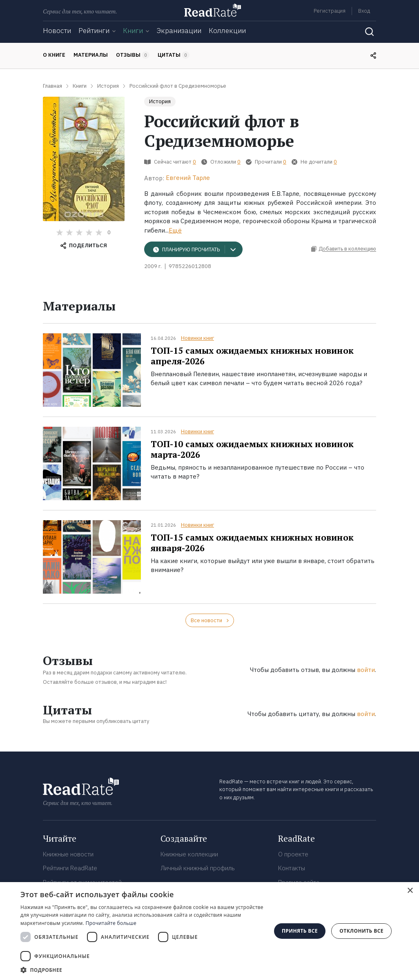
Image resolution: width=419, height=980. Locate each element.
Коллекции (227, 31)
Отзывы (133, 55)
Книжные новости (68, 854)
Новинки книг (197, 338)
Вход (364, 11)
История (160, 101)
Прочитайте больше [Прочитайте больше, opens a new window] (111, 923)
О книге (54, 55)
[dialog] (209, 931)
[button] (142, 970)
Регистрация (330, 11)
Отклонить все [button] (361, 931)
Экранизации (179, 31)
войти (366, 670)
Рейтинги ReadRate (70, 868)
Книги (133, 31)
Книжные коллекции (189, 854)
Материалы (91, 55)
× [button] (410, 891)
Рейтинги (94, 31)
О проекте (293, 854)
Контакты (292, 868)
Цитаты (174, 55)
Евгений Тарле (188, 178)
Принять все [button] (300, 931)
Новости (57, 31)
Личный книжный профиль (198, 868)
